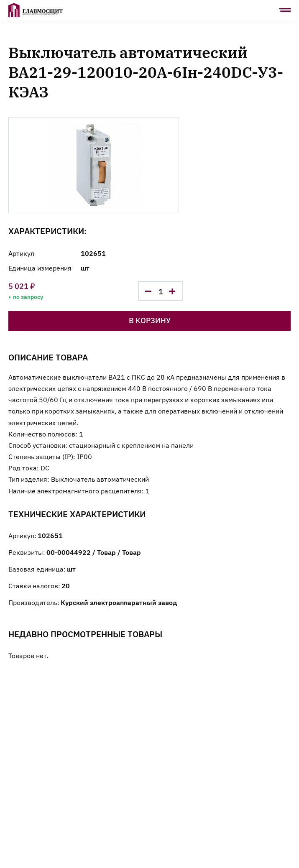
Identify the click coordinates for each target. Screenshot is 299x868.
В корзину (150, 320)
